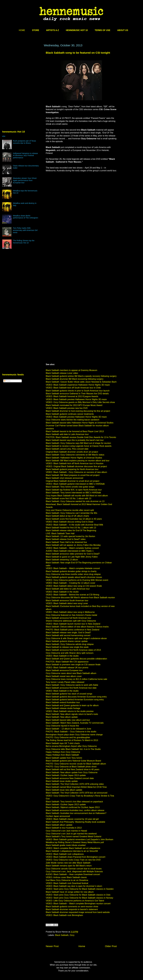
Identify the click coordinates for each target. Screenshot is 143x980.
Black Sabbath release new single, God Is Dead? (68, 633)
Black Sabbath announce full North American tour (69, 618)
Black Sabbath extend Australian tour (63, 702)
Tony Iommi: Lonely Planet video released (65, 682)
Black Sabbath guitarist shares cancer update (67, 641)
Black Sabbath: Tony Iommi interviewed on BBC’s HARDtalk (73, 493)
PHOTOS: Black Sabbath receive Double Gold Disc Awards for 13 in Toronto (81, 437)
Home (82, 946)
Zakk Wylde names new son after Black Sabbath (68, 863)
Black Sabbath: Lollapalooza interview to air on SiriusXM (72, 851)
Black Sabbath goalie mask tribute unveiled (66, 845)
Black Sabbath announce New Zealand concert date (70, 778)
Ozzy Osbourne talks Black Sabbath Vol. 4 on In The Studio (73, 749)
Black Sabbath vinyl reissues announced (64, 478)
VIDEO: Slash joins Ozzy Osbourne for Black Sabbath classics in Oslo (78, 895)
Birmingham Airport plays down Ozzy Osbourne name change (74, 735)
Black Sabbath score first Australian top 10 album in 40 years (74, 519)
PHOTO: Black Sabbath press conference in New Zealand (72, 630)
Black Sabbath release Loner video (62, 373)
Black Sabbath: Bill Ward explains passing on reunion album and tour (78, 461)
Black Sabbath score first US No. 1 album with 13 (69, 498)
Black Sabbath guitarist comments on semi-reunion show (72, 907)
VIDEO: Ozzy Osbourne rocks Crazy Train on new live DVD (73, 860)
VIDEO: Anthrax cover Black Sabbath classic (66, 877)
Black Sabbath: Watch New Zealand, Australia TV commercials (75, 723)
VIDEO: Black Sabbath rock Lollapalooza (65, 854)
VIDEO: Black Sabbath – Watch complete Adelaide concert (73, 568)
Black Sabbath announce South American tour (67, 601)
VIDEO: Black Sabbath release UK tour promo (67, 668)
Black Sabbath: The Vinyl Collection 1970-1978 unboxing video (75, 784)
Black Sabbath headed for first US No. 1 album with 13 (71, 528)
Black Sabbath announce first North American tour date (71, 688)
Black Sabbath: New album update (62, 717)
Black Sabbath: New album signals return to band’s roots (72, 714)
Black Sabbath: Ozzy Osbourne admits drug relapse (70, 644)
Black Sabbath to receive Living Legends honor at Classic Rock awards (79, 446)
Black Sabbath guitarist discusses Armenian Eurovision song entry (76, 697)
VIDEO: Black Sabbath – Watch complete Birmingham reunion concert (78, 904)
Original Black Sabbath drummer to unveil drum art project (73, 481)
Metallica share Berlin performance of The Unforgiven (26, 217)
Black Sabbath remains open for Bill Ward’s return (69, 866)
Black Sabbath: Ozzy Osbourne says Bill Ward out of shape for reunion (78, 443)
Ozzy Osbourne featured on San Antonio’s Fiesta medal (71, 615)
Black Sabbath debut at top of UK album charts (67, 516)
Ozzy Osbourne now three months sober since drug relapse (73, 574)
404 (4, 136)
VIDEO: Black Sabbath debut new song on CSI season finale (74, 586)
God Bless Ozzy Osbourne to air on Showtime (67, 880)
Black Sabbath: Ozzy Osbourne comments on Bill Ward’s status (75, 455)
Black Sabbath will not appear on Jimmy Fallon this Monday (73, 545)
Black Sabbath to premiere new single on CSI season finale (73, 665)
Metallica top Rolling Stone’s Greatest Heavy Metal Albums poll (75, 842)
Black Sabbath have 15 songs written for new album (70, 892)
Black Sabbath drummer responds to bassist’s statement (72, 909)
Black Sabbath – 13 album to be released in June (68, 729)
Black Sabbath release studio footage (63, 708)
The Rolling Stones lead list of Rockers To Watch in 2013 (72, 740)
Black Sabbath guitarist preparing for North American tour (72, 469)
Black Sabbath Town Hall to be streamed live (66, 542)
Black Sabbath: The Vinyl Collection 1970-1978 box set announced (77, 793)
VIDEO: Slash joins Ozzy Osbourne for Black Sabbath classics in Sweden (80, 889)
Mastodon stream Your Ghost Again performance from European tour (25, 180)
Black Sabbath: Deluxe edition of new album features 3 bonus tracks (77, 627)
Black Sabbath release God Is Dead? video (66, 539)
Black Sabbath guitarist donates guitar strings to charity (71, 571)
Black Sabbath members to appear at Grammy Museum (71, 370)
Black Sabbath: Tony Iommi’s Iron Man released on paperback (74, 802)
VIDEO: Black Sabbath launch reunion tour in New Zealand (73, 624)
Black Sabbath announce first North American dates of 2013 (73, 650)
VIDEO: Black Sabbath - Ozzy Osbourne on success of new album (76, 472)
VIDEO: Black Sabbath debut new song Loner (67, 603)
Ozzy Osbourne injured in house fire (62, 726)
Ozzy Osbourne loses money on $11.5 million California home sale (76, 679)
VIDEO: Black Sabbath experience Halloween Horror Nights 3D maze (78, 385)
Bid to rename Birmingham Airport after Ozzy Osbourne (71, 746)
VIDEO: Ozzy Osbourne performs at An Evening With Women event (77, 580)
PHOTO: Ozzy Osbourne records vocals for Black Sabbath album (76, 764)
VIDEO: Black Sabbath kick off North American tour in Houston (75, 463)
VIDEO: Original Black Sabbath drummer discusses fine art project (76, 466)
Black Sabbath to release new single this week (67, 647)
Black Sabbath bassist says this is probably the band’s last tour (75, 440)
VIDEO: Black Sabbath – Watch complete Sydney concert (72, 548)
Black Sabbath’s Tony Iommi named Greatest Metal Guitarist (74, 836)
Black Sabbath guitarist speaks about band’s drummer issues (74, 577)
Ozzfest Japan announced (58, 816)
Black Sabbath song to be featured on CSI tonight (78, 53)
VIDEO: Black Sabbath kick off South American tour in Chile (73, 388)
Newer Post (52, 946)
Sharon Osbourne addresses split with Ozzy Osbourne (71, 621)
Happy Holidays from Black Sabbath (62, 755)
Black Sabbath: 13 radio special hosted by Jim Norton (70, 536)
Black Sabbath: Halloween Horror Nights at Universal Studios (74, 458)
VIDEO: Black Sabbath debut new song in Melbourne (70, 612)
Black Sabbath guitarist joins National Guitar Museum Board (73, 761)
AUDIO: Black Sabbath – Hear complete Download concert (73, 874)
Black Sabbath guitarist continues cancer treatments (70, 414)
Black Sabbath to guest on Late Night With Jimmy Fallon (72, 557)
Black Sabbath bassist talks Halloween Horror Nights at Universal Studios (80, 423)
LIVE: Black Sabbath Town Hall (60, 533)
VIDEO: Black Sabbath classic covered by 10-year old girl (72, 819)
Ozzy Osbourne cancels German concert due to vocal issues (74, 869)
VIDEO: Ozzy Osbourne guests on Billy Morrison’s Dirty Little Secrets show (80, 402)
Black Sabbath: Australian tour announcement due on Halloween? (76, 813)
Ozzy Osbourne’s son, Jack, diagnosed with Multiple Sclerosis (74, 872)
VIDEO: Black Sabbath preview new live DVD (67, 408)
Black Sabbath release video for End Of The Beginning (71, 530)
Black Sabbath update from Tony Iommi (64, 758)
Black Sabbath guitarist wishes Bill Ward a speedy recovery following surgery (81, 376)
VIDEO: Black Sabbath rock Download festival (67, 883)
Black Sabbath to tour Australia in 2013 (64, 828)
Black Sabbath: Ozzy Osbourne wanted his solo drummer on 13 (75, 501)
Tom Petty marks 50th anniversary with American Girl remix (25, 230)
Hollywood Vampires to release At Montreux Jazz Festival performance (25, 156)
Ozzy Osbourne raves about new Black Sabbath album (71, 673)
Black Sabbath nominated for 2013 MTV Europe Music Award (74, 405)
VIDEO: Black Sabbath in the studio (62, 592)
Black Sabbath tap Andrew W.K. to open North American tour (74, 490)
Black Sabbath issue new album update (64, 790)
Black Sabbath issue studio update (62, 781)
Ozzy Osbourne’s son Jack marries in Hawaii (66, 831)
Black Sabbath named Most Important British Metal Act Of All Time (76, 787)
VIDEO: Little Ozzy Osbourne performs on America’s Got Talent (75, 901)
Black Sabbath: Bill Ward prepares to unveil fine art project (73, 475)
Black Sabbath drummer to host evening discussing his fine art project (78, 411)
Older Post (111, 946)
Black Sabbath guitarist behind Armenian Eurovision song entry (75, 700)
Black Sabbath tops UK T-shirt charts (63, 743)
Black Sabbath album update (59, 825)
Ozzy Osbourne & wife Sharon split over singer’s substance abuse (76, 638)
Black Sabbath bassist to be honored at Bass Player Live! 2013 (75, 431)
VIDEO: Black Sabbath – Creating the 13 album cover (71, 583)
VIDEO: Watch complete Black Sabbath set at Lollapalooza (73, 848)
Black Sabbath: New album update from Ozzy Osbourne (72, 772)
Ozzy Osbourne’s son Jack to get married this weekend (71, 834)
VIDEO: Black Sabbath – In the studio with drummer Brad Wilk (74, 525)
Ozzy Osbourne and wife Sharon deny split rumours (70, 653)
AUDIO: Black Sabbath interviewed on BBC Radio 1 (70, 551)
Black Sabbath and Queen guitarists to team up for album (72, 705)
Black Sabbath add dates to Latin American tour (68, 589)
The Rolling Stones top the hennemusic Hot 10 (24, 242)
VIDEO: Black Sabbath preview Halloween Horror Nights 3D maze (76, 399)
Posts (7, 381)
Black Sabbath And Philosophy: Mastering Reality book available (75, 822)
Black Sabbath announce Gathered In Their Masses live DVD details (77, 394)
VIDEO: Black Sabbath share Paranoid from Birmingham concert (76, 857)
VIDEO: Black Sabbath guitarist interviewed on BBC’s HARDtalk (75, 484)
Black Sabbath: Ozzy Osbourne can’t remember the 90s (71, 513)
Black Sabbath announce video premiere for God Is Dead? (73, 554)
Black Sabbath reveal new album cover (64, 676)
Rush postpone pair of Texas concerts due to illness (25, 142)
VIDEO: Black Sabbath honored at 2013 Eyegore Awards (72, 396)
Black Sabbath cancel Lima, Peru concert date (67, 449)
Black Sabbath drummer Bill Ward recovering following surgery (75, 379)
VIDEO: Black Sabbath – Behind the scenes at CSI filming (72, 595)
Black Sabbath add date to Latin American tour (67, 434)
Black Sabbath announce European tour (64, 670)
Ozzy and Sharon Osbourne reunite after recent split (70, 510)
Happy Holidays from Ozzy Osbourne (63, 752)
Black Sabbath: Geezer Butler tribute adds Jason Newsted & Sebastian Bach (81, 382)
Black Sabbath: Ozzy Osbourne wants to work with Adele (72, 685)
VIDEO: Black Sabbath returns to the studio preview (70, 711)
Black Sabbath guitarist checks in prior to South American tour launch (78, 391)
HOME (22, 30)
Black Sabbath (62, 935)
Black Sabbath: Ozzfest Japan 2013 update (66, 775)
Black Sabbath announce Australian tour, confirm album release (75, 810)
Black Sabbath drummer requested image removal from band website (78, 912)
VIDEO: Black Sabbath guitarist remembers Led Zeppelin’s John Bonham (79, 839)
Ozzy (72, 935)
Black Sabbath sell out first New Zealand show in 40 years (73, 769)
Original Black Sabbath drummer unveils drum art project (72, 452)
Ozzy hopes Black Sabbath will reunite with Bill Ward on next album (77, 496)
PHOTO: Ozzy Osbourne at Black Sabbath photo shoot (71, 767)
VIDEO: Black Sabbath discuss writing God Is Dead (69, 522)
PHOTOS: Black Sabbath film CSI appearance (67, 662)
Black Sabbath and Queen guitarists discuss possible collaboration (76, 659)
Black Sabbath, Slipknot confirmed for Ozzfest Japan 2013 (73, 807)
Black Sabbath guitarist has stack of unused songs (69, 694)
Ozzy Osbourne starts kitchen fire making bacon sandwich (73, 420)
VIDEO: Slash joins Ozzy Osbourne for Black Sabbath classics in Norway (79, 898)
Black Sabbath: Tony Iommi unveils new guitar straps (70, 487)
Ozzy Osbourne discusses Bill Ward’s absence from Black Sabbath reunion (80, 598)
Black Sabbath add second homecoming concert (68, 635)
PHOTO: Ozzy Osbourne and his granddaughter (68, 737)
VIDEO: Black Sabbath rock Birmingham (64, 915)
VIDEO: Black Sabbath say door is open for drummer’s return (74, 886)
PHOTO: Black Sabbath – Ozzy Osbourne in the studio (71, 732)
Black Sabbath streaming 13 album (62, 560)
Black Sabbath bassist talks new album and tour (68, 720)
